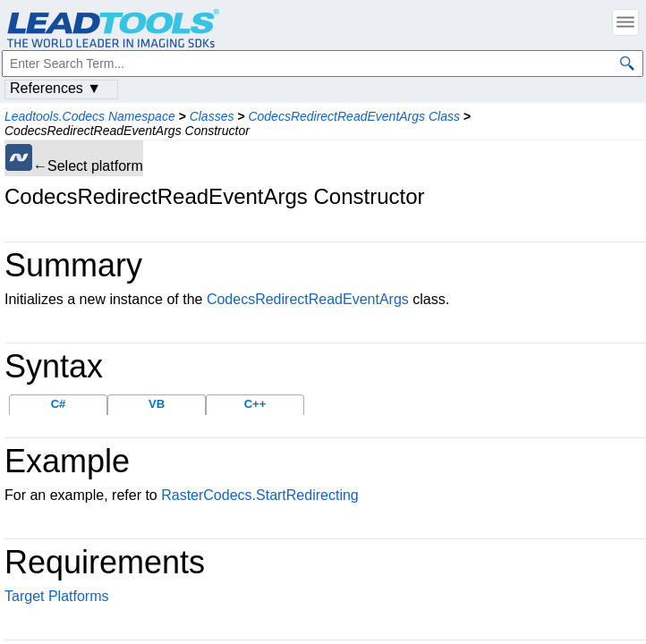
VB (157, 404)
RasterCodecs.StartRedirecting (260, 495)
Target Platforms (56, 596)
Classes (212, 116)
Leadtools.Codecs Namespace (90, 116)
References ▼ (55, 88)
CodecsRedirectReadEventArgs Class (354, 116)
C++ (255, 404)
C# (59, 404)
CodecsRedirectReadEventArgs (308, 299)
